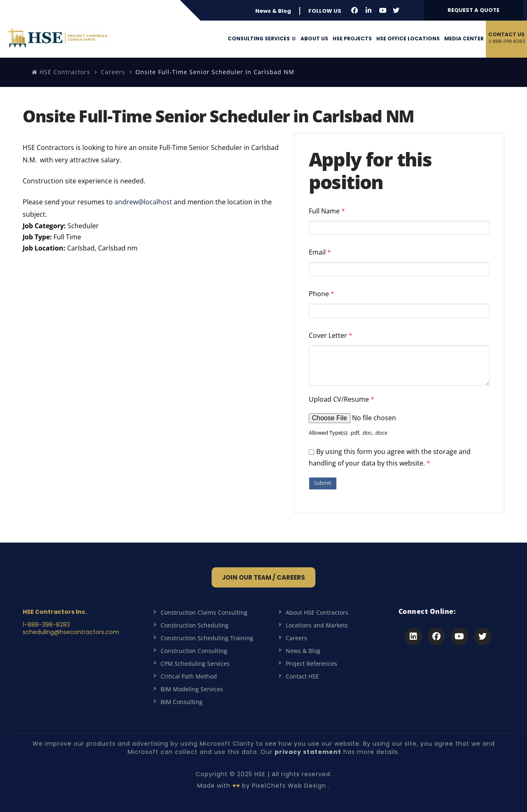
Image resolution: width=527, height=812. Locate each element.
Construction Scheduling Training (207, 638)
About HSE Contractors (317, 612)
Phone (322, 294)
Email (320, 252)
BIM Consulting (182, 702)
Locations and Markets (317, 625)
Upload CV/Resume (342, 399)
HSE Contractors (61, 72)
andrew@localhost (143, 202)
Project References (311, 663)
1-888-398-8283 (46, 625)
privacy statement (308, 752)
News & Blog (273, 11)
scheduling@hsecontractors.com (71, 632)
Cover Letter (331, 335)
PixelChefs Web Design (289, 786)
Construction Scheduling (195, 625)
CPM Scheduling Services (195, 663)
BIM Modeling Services (192, 689)
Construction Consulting (194, 651)
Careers (113, 72)
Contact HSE (302, 676)
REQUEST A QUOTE (473, 10)
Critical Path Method (189, 676)
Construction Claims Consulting (204, 612)
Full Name (327, 211)
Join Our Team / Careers (263, 577)
